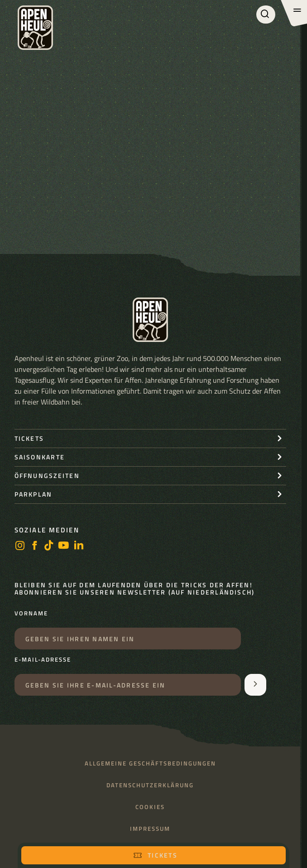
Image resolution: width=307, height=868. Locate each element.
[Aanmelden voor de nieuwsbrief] (255, 685)
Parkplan (34, 494)
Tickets (155, 855)
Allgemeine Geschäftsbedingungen (150, 763)
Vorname (31, 614)
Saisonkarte (40, 457)
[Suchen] (266, 15)
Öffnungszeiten (47, 475)
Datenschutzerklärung (150, 785)
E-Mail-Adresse (43, 660)
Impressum (150, 829)
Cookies (150, 807)
